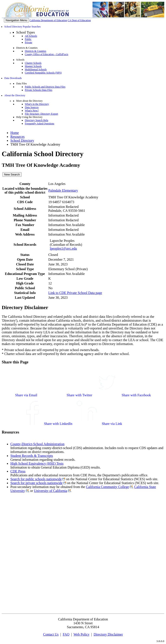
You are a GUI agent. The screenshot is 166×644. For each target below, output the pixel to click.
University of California (51, 491)
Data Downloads (13, 78)
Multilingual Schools (36, 69)
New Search (12, 174)
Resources (18, 137)
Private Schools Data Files (39, 90)
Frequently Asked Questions (40, 124)
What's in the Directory (37, 104)
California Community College (108, 487)
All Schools (31, 36)
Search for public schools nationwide (36, 479)
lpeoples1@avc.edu (63, 248)
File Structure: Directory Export (41, 114)
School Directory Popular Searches (22, 27)
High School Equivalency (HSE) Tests (37, 463)
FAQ (66, 634)
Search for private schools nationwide (37, 483)
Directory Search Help (37, 120)
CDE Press (18, 471)
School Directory (22, 141)
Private (29, 42)
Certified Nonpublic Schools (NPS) (43, 73)
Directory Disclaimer (108, 634)
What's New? (32, 111)
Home (15, 133)
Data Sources (32, 107)
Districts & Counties (36, 51)
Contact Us (51, 634)
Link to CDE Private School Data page (75, 293)
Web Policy (81, 634)
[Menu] (16, 20)
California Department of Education (48, 20)
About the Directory (15, 95)
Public (28, 39)
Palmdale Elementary (63, 190)
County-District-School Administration (37, 444)
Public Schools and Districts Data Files (45, 87)
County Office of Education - (47, 54)
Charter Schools (33, 63)
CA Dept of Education (79, 20)
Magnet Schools (33, 66)
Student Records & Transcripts (32, 456)
